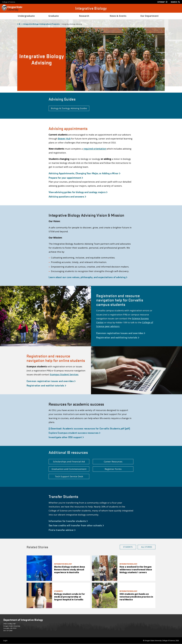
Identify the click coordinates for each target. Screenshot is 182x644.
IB (20, 24)
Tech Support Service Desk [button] (69, 476)
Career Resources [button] (113, 462)
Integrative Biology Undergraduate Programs (41, 24)
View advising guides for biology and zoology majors (78, 192)
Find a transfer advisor (62, 530)
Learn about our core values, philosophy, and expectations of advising (88, 277)
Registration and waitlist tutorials (46, 385)
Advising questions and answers (67, 196)
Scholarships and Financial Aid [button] (69, 462)
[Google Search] (176, 2)
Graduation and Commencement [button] (69, 469)
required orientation (95, 149)
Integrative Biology (91, 8)
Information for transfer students (68, 521)
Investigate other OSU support (66, 437)
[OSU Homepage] (12, 10)
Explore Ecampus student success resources (75, 433)
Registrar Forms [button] (113, 469)
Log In (5, 641)
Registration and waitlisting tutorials (118, 337)
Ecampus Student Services (64, 375)
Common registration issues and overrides (121, 333)
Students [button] (128, 547)
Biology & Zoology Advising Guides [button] (69, 108)
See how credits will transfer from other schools (76, 525)
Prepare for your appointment (66, 178)
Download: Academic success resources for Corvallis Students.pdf (89, 428)
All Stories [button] (147, 547)
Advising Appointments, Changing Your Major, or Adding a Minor (84, 173)
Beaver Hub (64, 139)
